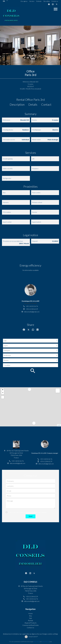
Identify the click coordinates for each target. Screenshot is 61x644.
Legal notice (26, 634)
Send (30, 516)
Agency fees (36, 634)
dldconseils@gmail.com (32, 312)
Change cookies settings (50, 634)
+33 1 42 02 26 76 (32, 306)
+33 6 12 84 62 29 (32, 309)
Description (17, 104)
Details (33, 104)
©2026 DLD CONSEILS (11, 634)
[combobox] (30, 341)
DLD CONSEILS (30, 582)
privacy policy (31, 512)
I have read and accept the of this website (27, 512)
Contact (46, 104)
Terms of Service (45, 642)
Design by (33, 637)
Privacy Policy (36, 642)
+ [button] (3, 390)
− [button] (3, 393)
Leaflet (59, 425)
